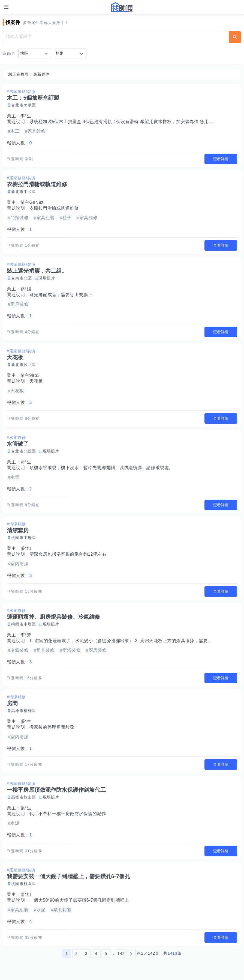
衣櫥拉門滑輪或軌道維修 (54, 208)
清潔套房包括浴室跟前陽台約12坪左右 (68, 554)
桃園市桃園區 (24, 884)
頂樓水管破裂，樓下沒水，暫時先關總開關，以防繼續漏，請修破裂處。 (101, 468)
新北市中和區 (24, 192)
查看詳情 (221, 159)
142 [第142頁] (121, 954)
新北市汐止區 (24, 365)
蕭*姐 (26, 894)
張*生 (26, 721)
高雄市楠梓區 (24, 711)
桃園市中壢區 (24, 538)
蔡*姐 (26, 289)
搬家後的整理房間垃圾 (52, 727)
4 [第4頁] (96, 954)
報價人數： (19, 143)
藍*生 (26, 462)
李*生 (26, 116)
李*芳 (26, 635)
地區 (24, 53)
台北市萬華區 (24, 105)
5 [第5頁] (106, 954)
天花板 (36, 381)
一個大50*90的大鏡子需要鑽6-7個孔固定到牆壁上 (79, 900)
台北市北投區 (24, 451)
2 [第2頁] (76, 954)
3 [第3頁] (86, 954)
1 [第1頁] (67, 954)
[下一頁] (131, 954)
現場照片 (47, 278)
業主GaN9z (32, 202)
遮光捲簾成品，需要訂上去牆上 (61, 295)
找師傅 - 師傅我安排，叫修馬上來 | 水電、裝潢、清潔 (122, 7)
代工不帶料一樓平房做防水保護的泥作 (68, 814)
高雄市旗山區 (24, 797)
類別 (60, 53)
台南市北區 (22, 278)
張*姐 (26, 548)
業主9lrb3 (30, 375)
